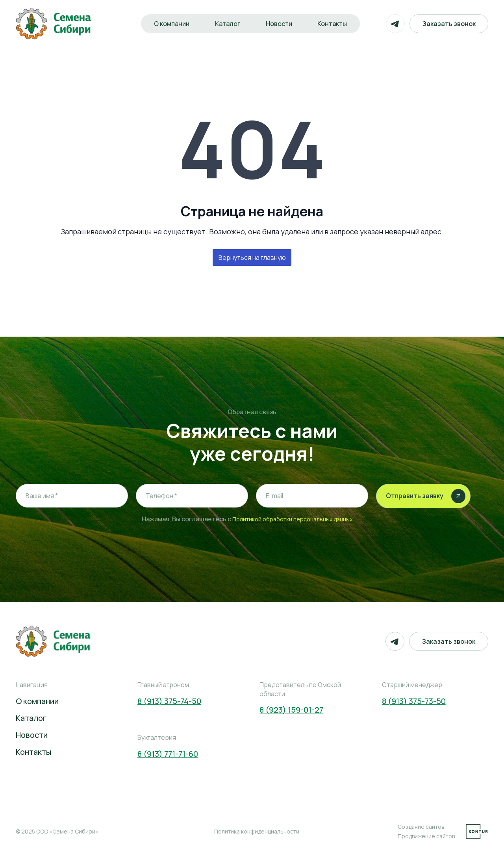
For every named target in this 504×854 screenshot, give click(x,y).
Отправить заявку (426, 496)
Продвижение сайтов (426, 836)
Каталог (227, 24)
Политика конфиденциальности (257, 831)
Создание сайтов (421, 827)
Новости (279, 24)
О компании (171, 24)
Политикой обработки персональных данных (292, 519)
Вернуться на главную (252, 257)
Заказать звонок (449, 24)
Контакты (333, 24)
